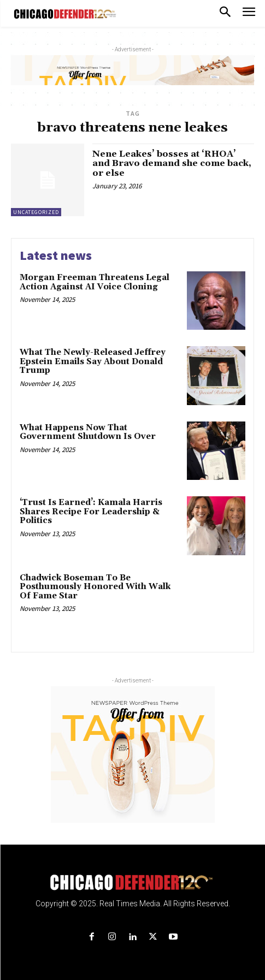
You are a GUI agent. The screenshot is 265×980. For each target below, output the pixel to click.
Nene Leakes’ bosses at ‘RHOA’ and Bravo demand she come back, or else (172, 164)
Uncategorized (36, 212)
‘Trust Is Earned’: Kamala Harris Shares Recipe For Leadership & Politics (91, 512)
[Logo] (132, 883)
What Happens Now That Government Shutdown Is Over (88, 432)
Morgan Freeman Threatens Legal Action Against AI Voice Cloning (95, 282)
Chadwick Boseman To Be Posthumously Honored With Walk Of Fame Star (95, 587)
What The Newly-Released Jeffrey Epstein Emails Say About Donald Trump (93, 361)
